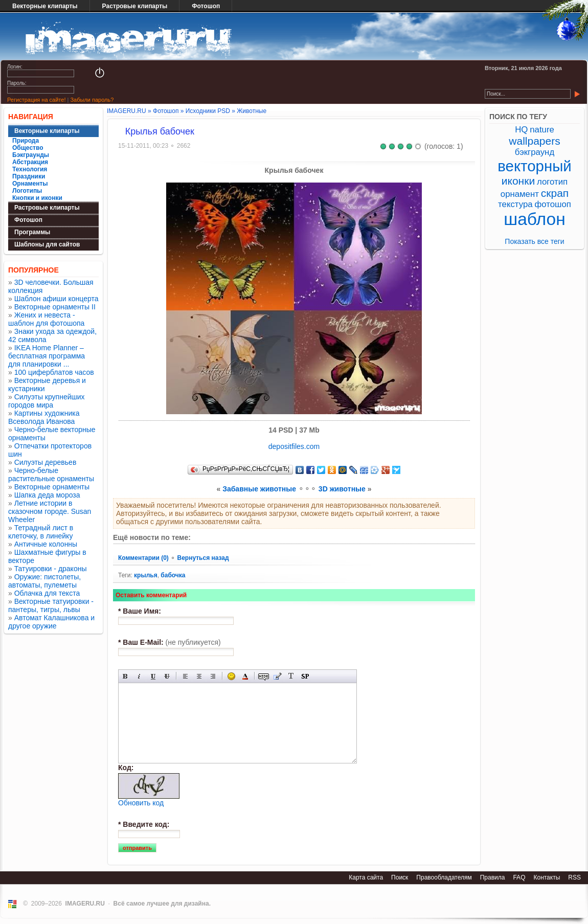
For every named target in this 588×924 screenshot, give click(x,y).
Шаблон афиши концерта (56, 299)
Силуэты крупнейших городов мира (47, 401)
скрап (555, 193)
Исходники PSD (208, 111)
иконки (518, 181)
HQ (521, 130)
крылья (146, 575)
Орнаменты (30, 184)
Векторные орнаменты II (55, 307)
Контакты (547, 877)
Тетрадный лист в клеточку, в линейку (41, 532)
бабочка (173, 575)
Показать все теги (534, 241)
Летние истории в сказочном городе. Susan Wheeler (50, 511)
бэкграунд (535, 152)
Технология (30, 169)
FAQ (519, 877)
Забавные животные (259, 489)
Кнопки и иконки (37, 198)
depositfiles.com (294, 446)
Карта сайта (366, 877)
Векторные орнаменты (52, 487)
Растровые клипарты (135, 6)
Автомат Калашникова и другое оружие (51, 622)
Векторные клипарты (45, 6)
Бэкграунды (31, 155)
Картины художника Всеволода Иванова (44, 417)
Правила (493, 877)
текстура (515, 204)
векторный (534, 166)
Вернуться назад (203, 558)
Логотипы (27, 191)
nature (542, 130)
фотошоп (552, 204)
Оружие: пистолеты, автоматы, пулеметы (44, 581)
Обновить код (141, 803)
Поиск (400, 877)
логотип (552, 182)
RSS (574, 877)
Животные (252, 111)
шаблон (535, 219)
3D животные (342, 489)
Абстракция (30, 162)
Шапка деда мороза (47, 495)
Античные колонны (46, 544)
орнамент (520, 194)
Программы (32, 232)
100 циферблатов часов (54, 372)
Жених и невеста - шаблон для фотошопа (46, 319)
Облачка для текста (47, 593)
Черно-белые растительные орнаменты (51, 475)
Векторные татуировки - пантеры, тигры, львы (51, 605)
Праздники (29, 176)
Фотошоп (206, 6)
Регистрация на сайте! (36, 100)
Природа (26, 141)
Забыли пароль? (92, 100)
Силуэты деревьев (46, 462)
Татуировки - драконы (51, 569)
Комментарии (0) (144, 558)
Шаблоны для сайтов (47, 244)
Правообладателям (444, 877)
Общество (28, 148)
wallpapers (534, 141)
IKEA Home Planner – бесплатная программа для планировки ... (47, 356)
